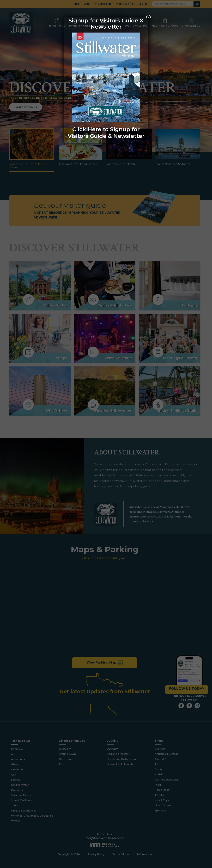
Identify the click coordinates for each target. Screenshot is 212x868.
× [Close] (148, 17)
